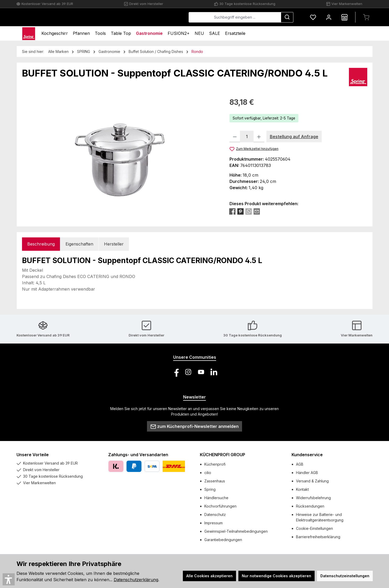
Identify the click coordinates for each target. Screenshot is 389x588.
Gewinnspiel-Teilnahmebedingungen (236, 531)
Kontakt (302, 489)
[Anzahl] (247, 137)
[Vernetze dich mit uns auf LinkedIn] (214, 372)
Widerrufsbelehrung (313, 498)
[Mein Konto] (329, 17)
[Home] (29, 33)
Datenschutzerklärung (136, 580)
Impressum (213, 523)
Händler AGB (307, 473)
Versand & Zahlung (312, 481)
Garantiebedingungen (223, 540)
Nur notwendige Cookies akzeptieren (276, 576)
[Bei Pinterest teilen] (240, 211)
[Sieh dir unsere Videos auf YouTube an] (201, 372)
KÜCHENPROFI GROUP (223, 455)
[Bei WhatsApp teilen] (249, 211)
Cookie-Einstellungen (314, 528)
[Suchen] (287, 17)
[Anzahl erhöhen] (259, 137)
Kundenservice (307, 455)
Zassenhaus (215, 481)
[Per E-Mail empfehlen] (257, 211)
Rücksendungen (310, 506)
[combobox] (235, 17)
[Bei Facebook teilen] (232, 211)
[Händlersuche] (344, 17)
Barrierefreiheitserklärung (318, 537)
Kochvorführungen (220, 506)
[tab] (41, 244)
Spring (210, 489)
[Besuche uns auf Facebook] (175, 372)
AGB (300, 464)
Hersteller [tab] (114, 244)
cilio (208, 473)
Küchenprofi (215, 464)
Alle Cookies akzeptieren (209, 576)
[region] (120, 153)
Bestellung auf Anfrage (294, 137)
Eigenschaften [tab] (79, 244)
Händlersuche (216, 498)
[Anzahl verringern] (235, 137)
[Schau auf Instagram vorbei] (188, 372)
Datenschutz (215, 514)
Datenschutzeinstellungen (345, 576)
